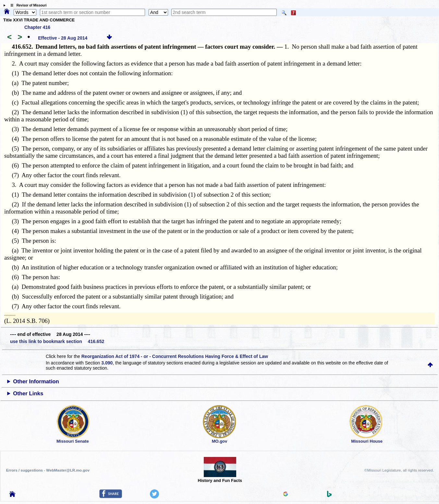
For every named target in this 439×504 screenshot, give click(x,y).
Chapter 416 (37, 27)
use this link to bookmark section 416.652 (57, 341)
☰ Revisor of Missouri (27, 5)
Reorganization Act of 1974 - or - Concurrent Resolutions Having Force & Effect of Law (175, 356)
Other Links (28, 393)
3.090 (107, 363)
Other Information (36, 381)
